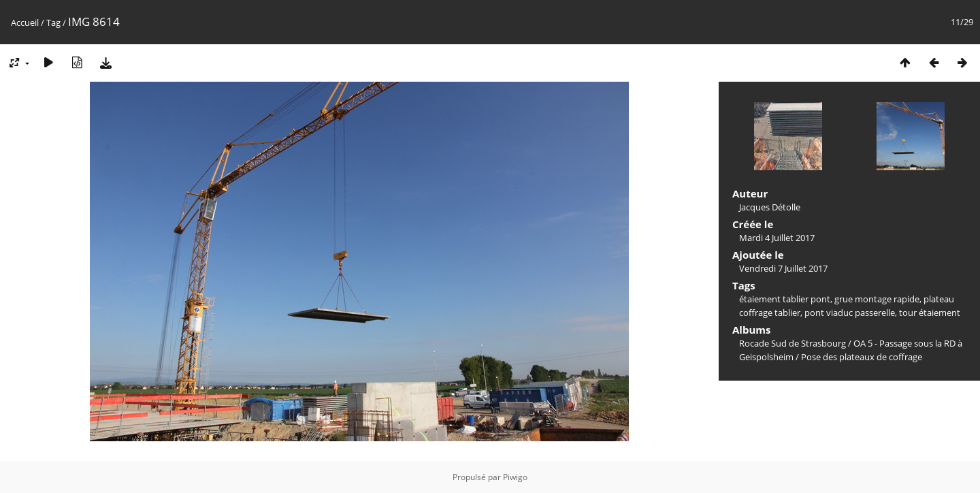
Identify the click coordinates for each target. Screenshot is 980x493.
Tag (53, 22)
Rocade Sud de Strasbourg (793, 343)
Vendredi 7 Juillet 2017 (783, 268)
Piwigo (515, 477)
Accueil (25, 22)
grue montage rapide (877, 299)
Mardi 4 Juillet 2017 (777, 238)
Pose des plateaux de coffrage (862, 357)
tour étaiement (930, 313)
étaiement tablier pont (785, 299)
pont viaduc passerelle (850, 313)
